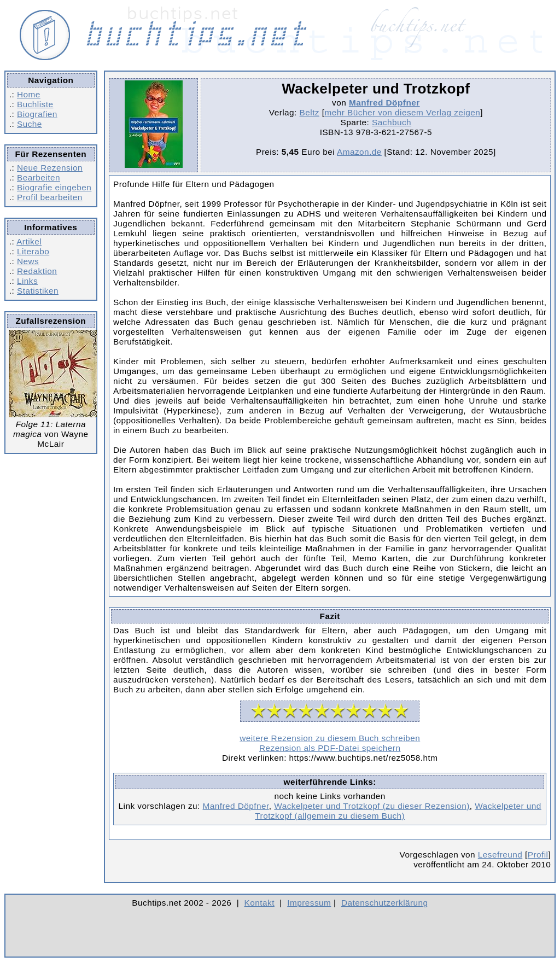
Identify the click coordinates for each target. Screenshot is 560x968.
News (28, 261)
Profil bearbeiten (50, 197)
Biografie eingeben (54, 187)
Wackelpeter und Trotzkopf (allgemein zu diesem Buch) (398, 811)
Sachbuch (392, 122)
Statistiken (38, 291)
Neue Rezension (50, 168)
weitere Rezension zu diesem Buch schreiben (330, 738)
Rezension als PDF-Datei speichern (330, 748)
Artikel (29, 241)
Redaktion (37, 271)
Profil (538, 855)
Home (29, 94)
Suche (30, 124)
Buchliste (35, 104)
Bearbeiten (39, 177)
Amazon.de (359, 152)
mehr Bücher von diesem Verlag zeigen (402, 112)
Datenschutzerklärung (385, 903)
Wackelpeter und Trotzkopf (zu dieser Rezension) (372, 806)
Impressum (309, 903)
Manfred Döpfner (384, 103)
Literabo (33, 251)
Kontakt (259, 903)
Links (27, 281)
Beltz (310, 112)
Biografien (37, 114)
